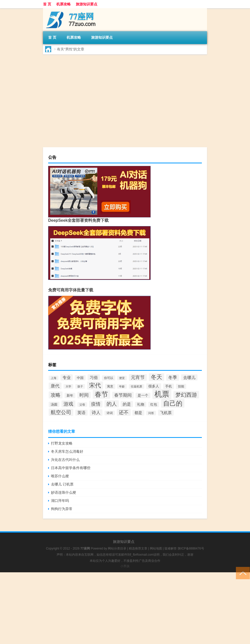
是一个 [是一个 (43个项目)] (143, 395)
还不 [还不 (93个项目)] (124, 412)
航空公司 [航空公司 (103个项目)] (61, 412)
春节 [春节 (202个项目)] (101, 394)
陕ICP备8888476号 (191, 548)
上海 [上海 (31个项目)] (54, 378)
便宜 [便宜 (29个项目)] (122, 378)
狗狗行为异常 (62, 509)
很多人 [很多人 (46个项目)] (154, 386)
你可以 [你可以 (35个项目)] (109, 378)
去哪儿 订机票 (62, 484)
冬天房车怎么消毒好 (67, 451)
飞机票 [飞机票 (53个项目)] (166, 413)
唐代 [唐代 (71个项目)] (55, 386)
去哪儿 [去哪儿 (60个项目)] (189, 377)
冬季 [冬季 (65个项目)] (173, 378)
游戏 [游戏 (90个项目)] (68, 404)
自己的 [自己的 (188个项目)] (173, 403)
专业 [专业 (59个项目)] (67, 377)
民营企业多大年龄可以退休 (117, 108)
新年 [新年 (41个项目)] (70, 395)
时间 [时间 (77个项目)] (84, 395)
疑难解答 (171, 548)
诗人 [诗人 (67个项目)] (96, 413)
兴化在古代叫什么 (65, 460)
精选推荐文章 (138, 548)
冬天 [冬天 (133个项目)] (157, 377)
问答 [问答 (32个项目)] (151, 413)
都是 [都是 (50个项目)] (138, 413)
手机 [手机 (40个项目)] (169, 386)
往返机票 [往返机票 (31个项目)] (137, 386)
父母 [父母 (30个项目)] (82, 405)
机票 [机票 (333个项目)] (162, 394)
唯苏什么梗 (60, 476)
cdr (58, 98)
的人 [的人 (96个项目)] (112, 404)
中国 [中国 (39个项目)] (80, 378)
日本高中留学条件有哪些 (71, 468)
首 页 (47, 4)
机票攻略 (64, 4)
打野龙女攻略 (62, 443)
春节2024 (116, 98)
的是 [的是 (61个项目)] (127, 404)
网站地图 (156, 548)
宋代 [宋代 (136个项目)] (95, 386)
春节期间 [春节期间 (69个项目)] (123, 395)
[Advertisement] (125, 608)
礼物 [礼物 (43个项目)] (141, 404)
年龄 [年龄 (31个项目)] (122, 386)
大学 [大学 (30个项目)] (68, 386)
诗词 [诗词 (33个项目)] (110, 413)
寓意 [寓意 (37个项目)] (110, 386)
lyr (58, 138)
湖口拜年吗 (60, 501)
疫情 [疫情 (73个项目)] (96, 404)
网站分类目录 (117, 548)
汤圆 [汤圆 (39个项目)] (54, 404)
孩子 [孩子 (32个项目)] (80, 386)
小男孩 (125, 566)
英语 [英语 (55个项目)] (81, 413)
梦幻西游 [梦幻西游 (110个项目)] (186, 395)
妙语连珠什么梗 (64, 492)
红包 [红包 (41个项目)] (154, 404)
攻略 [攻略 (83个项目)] (56, 395)
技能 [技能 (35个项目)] (181, 386)
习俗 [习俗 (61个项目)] (94, 377)
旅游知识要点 (87, 4)
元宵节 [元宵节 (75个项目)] (138, 377)
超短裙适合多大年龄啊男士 (117, 68)
